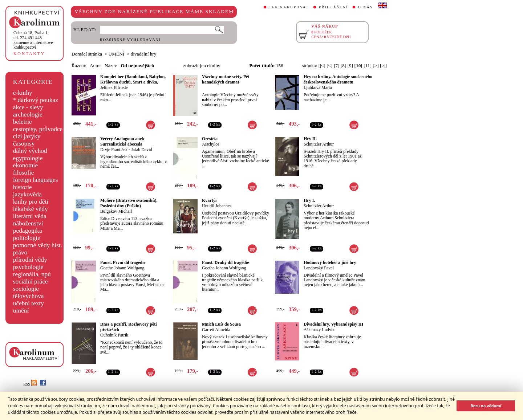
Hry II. (310, 139)
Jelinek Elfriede (114, 87)
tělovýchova (29, 296)
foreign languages (36, 180)
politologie (27, 238)
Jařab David (142, 150)
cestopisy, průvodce (38, 129)
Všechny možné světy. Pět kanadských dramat (226, 79)
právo (20, 252)
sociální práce (31, 282)
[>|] (383, 66)
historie (23, 187)
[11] (368, 66)
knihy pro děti (31, 202)
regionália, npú (32, 274)
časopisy (24, 144)
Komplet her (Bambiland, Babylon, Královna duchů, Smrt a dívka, (133, 79)
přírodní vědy (30, 260)
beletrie (23, 122)
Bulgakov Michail (116, 211)
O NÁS (366, 7)
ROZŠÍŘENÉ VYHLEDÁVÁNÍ (130, 40)
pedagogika (28, 231)
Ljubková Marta (318, 87)
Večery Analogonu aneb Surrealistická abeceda (122, 141)
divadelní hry (144, 54)
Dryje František (114, 150)
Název (111, 66)
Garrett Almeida (216, 330)
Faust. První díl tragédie (123, 262)
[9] (350, 66)
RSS (30, 384)
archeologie (28, 115)
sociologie (26, 289)
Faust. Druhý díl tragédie (225, 262)
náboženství (28, 223)
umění (21, 311)
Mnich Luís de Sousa (221, 324)
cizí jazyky (27, 136)
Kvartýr (210, 200)
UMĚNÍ (117, 54)
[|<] (322, 66)
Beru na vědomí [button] (486, 406)
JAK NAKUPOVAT (289, 7)
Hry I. (309, 200)
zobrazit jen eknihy (202, 66)
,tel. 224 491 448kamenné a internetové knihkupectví (33, 40)
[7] (337, 66)
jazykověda (27, 194)
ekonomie (25, 165)
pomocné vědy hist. (38, 245)
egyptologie (28, 158)
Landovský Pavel (319, 268)
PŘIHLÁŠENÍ (334, 7)
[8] (344, 66)
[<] (329, 66)
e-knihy (23, 93)
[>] (376, 66)
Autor (95, 66)
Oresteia (210, 139)
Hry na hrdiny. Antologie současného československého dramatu (338, 79)
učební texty (29, 303)
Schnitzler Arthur (319, 144)
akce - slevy (28, 107)
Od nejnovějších (137, 66)
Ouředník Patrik (114, 335)
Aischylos (211, 144)
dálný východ (30, 151)
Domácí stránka (87, 54)
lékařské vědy (31, 209)
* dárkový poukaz (36, 100)
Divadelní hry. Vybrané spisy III (333, 324)
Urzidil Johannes (217, 206)
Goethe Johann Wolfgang (122, 268)
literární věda (30, 216)
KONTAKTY (29, 54)
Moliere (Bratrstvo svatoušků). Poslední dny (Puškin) (129, 203)
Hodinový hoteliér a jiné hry (330, 262)
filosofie (24, 173)
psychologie (28, 267)
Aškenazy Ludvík (319, 330)
